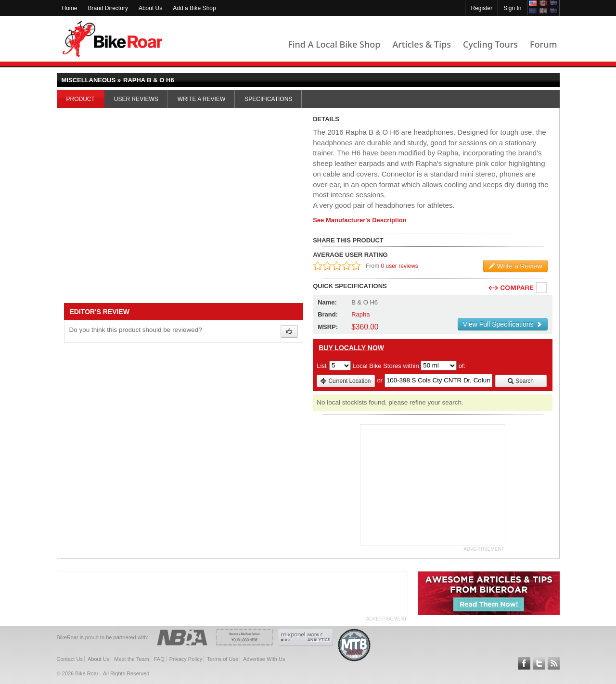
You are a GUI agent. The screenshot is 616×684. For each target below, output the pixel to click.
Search (520, 381)
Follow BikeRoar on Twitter (539, 663)
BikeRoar (112, 39)
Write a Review (201, 99)
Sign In (512, 8)
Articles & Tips (421, 44)
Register (481, 8)
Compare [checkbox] (542, 288)
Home (70, 8)
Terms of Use (223, 659)
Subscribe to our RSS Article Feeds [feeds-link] (554, 663)
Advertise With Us (264, 659)
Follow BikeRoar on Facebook (524, 663)
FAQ (159, 659)
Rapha (360, 314)
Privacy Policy (186, 659)
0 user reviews (400, 266)
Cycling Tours (490, 44)
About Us (150, 8)
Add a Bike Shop (194, 8)
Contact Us (70, 659)
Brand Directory (108, 8)
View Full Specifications (503, 324)
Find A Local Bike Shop (334, 44)
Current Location (345, 381)
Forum (543, 44)
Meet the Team (132, 659)
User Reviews (136, 99)
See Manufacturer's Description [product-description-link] (360, 220)
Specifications (268, 99)
